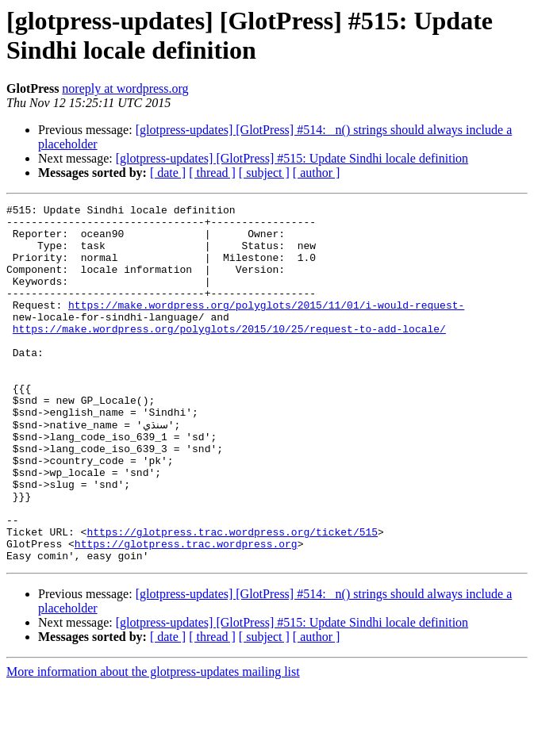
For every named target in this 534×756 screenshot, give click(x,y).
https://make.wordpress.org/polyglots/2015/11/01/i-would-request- (266, 326)
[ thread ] (212, 173)
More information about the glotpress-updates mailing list (153, 742)
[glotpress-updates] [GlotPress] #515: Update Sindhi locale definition (292, 158)
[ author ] (317, 173)
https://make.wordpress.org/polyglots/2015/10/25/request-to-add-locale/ (229, 355)
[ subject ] (264, 173)
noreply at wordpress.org (125, 88)
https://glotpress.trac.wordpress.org (186, 612)
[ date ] (168, 173)
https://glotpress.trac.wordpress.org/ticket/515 (232, 597)
